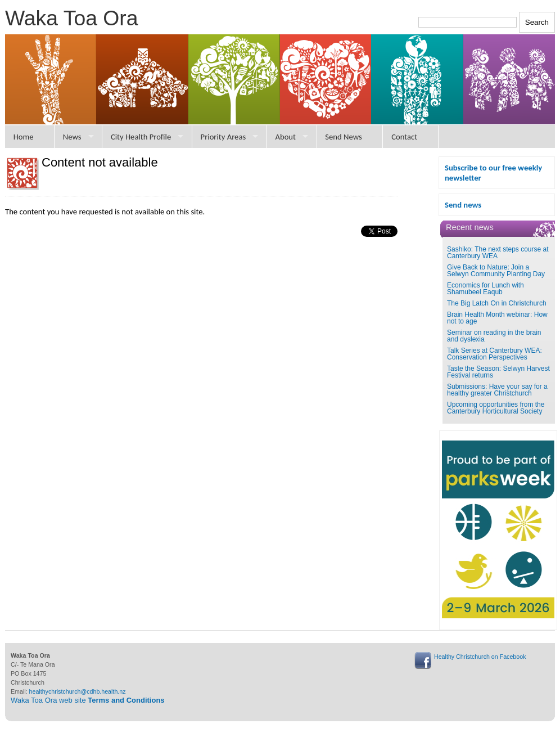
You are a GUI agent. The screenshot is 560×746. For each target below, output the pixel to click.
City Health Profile (141, 137)
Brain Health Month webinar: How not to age (497, 318)
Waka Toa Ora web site (88, 700)
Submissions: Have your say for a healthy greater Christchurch (497, 390)
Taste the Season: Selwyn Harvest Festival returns (498, 372)
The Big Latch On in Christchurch (497, 303)
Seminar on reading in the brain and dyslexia (494, 336)
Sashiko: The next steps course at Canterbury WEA (498, 253)
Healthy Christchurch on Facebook (480, 657)
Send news (463, 205)
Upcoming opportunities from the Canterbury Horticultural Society (496, 408)
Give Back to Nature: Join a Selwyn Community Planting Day (496, 271)
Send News (344, 137)
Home (24, 137)
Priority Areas (223, 137)
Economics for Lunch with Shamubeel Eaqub (486, 289)
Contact (404, 137)
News (72, 137)
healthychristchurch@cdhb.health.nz (78, 691)
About (285, 137)
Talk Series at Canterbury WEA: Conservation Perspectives (494, 354)
